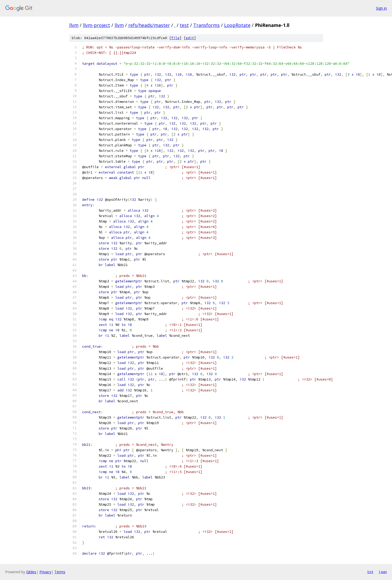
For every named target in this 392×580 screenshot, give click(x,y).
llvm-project (97, 25)
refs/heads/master (149, 25)
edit (190, 38)
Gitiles (31, 572)
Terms (60, 572)
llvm (74, 25)
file (175, 38)
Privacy (45, 572)
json (383, 572)
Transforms (206, 25)
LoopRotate (237, 25)
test (184, 25)
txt (370, 572)
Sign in (381, 8)
